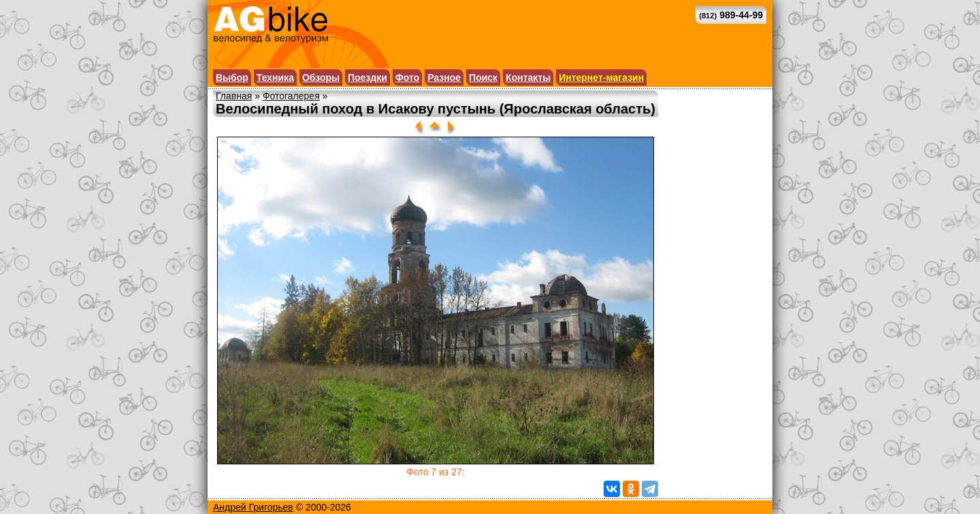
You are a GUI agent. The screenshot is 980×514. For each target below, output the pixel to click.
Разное (444, 78)
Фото (407, 78)
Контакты (528, 78)
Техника (275, 78)
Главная (234, 96)
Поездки (367, 78)
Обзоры (321, 78)
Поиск (483, 78)
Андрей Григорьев (253, 507)
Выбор (232, 78)
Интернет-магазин (601, 78)
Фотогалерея (291, 96)
